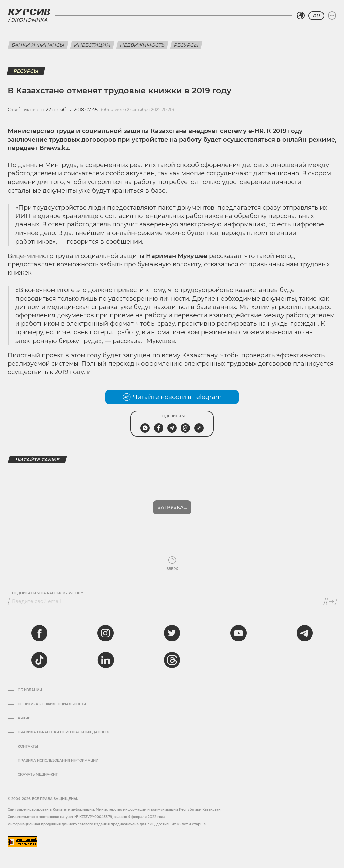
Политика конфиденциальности (52, 704)
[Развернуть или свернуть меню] (332, 16)
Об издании (30, 690)
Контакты (28, 747)
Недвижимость (142, 45)
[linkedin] (105, 660)
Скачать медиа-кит (38, 775)
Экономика (29, 20)
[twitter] (172, 633)
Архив (24, 718)
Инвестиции (92, 45)
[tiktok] (39, 660)
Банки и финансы (38, 45)
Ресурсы (186, 45)
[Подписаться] (331, 601)
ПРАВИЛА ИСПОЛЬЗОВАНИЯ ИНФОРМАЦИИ (58, 761)
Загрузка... (172, 507)
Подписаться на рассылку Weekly (48, 593)
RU (316, 16)
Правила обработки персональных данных (63, 732)
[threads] (172, 660)
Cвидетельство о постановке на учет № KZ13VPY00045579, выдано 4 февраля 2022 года (87, 817)
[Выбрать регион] (301, 16)
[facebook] (39, 633)
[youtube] (239, 633)
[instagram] (105, 633)
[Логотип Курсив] (29, 12)
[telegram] (305, 633)
